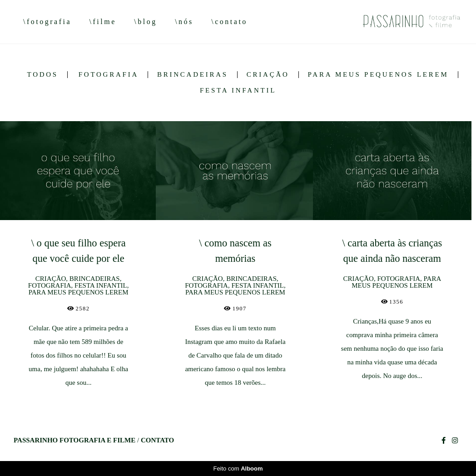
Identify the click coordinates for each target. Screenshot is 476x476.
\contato (229, 22)
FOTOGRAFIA (109, 75)
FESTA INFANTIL (238, 91)
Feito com (238, 469)
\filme (103, 22)
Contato (157, 440)
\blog (145, 22)
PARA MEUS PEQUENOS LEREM (378, 75)
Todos (42, 75)
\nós (184, 22)
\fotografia (47, 22)
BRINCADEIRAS (193, 75)
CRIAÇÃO (268, 75)
